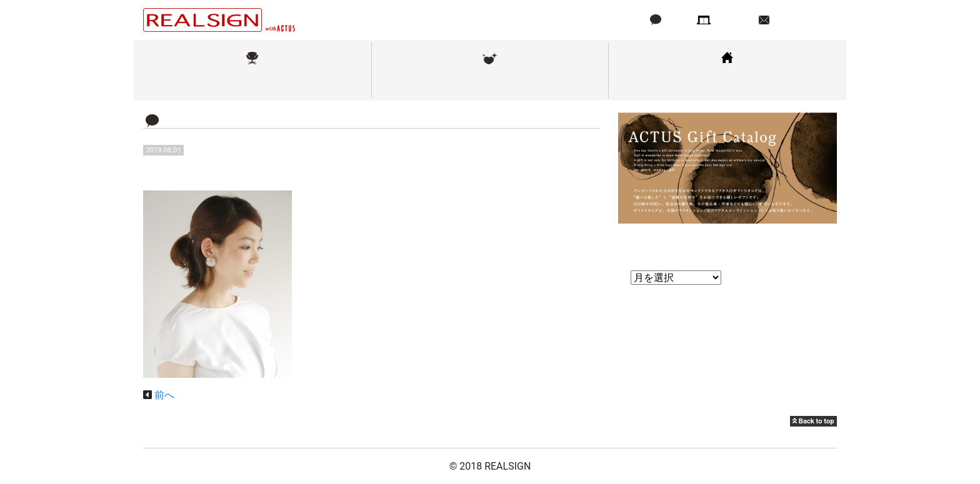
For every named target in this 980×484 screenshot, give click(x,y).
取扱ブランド (252, 83)
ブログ (677, 20)
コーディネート (727, 83)
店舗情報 (734, 20)
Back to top (813, 421)
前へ (164, 395)
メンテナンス (490, 83)
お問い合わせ (802, 20)
